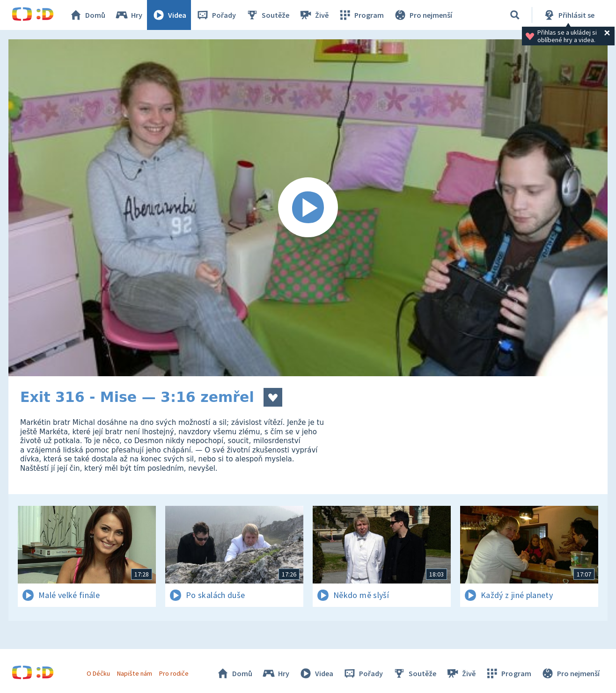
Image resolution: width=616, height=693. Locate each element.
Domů (87, 15)
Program (361, 15)
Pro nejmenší (423, 15)
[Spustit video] (308, 208)
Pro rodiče (174, 673)
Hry (128, 15)
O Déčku (98, 673)
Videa (169, 15)
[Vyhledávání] (515, 15)
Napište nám (134, 673)
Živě (314, 15)
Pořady (216, 15)
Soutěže (267, 15)
